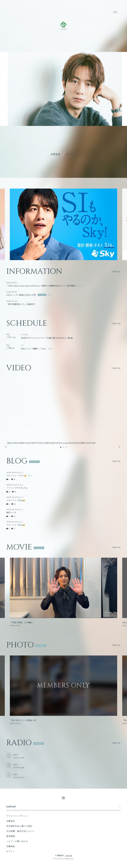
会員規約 (11, 821)
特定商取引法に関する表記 (19, 826)
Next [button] (118, 447)
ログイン (72, 154)
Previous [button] (6, 447)
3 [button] (66, 448)
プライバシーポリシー (17, 816)
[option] (63, 224)
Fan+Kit (69, 855)
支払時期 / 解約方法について (20, 831)
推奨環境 (11, 836)
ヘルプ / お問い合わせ (17, 841)
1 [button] (61, 448)
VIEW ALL (116, 272)
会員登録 (55, 154)
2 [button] (64, 448)
